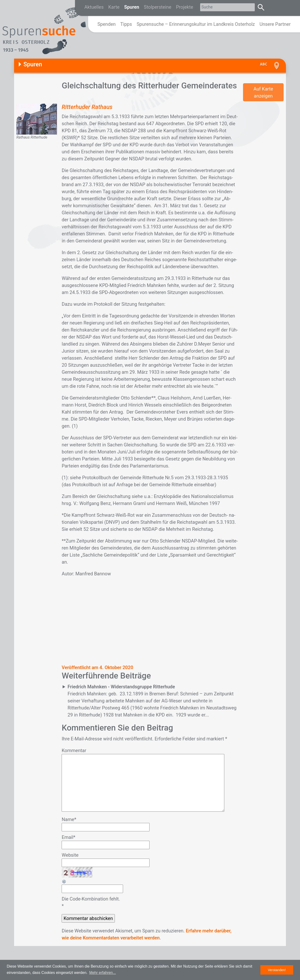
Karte (114, 7)
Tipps (126, 24)
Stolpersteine (158, 7)
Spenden (107, 24)
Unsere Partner (275, 24)
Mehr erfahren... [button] (103, 973)
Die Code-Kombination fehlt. (91, 899)
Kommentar (74, 750)
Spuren (132, 7)
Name (69, 819)
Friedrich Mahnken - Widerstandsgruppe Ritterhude (121, 687)
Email (68, 837)
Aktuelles (94, 7)
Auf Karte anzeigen (263, 92)
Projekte (185, 7)
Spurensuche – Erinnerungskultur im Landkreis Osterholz (196, 24)
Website (70, 855)
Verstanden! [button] (277, 970)
